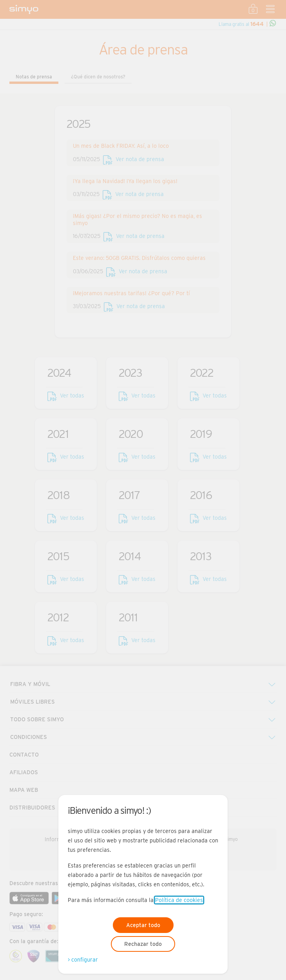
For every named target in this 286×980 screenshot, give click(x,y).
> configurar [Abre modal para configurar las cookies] (83, 960)
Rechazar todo (143, 944)
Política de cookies (179, 900)
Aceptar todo (143, 925)
